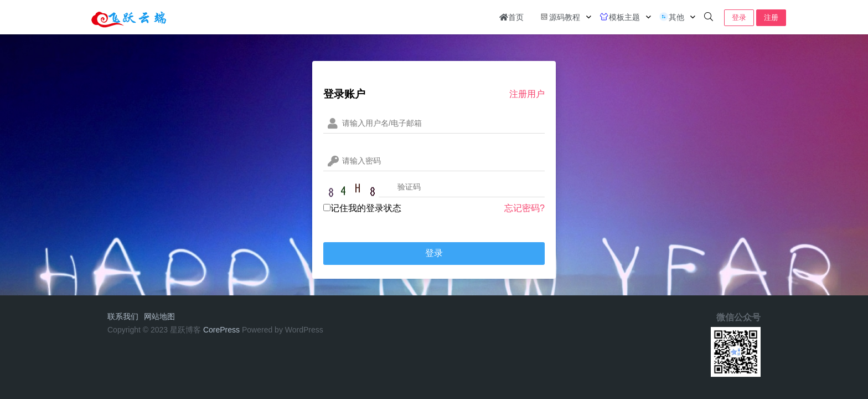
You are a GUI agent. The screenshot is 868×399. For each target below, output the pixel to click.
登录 (739, 17)
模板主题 (619, 17)
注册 (771, 17)
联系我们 (123, 316)
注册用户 (527, 94)
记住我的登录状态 (362, 208)
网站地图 (159, 316)
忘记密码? (525, 208)
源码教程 (560, 17)
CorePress (221, 330)
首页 (512, 17)
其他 (671, 17)
